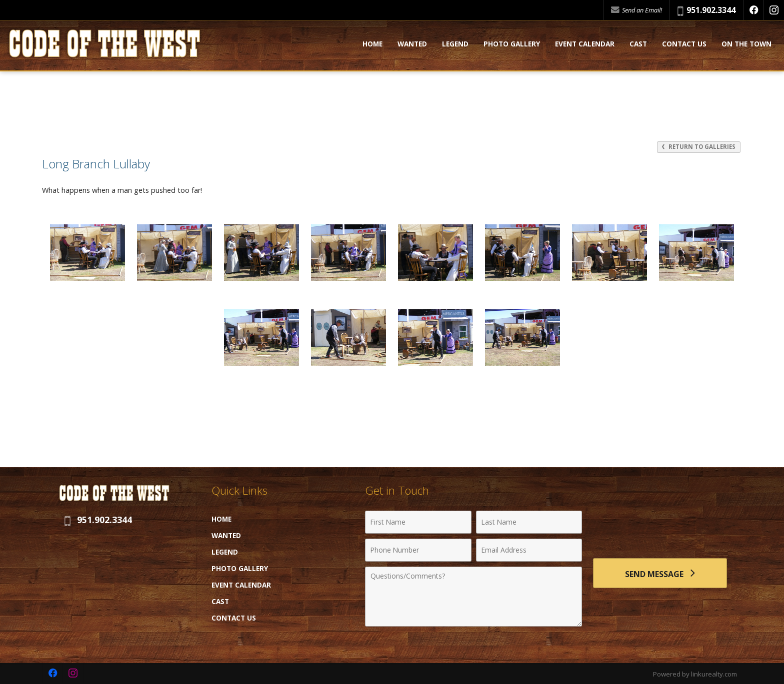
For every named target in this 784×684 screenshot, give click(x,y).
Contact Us (684, 44)
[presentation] (660, 528)
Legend (455, 44)
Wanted (412, 44)
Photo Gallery (512, 44)
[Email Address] (529, 550)
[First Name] (418, 522)
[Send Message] (660, 573)
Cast (638, 44)
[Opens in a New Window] (753, 10)
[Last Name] (529, 522)
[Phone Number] (418, 550)
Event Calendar (585, 44)
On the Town (746, 44)
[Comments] (473, 597)
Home (372, 44)
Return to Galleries (699, 147)
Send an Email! (636, 10)
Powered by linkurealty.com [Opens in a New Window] (695, 674)
